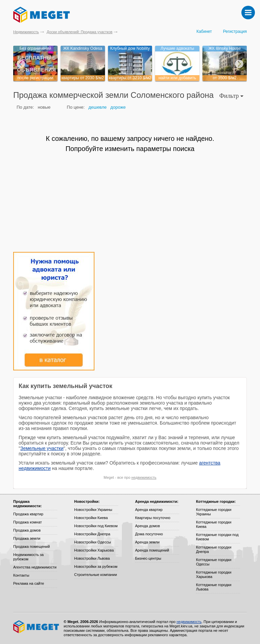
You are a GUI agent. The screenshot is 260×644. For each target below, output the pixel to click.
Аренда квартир (149, 510)
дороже (118, 107)
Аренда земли (147, 542)
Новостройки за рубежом (96, 566)
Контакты (21, 575)
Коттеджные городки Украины (214, 512)
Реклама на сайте (29, 583)
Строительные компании (95, 575)
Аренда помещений (152, 550)
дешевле (97, 107)
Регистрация (235, 31)
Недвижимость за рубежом (28, 557)
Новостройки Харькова (94, 550)
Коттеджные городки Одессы (214, 562)
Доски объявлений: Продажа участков (80, 32)
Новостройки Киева (91, 518)
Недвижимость (26, 32)
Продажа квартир (28, 514)
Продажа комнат (28, 522)
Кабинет (204, 31)
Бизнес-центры (148, 558)
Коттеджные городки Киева (214, 524)
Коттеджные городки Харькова (214, 574)
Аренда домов (147, 526)
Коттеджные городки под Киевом (217, 537)
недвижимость (144, 477)
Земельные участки (42, 448)
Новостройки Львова (92, 558)
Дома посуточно (149, 534)
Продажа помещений (31, 546)
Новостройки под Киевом (96, 526)
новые (44, 107)
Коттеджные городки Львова (214, 587)
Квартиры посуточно (153, 518)
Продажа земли (27, 538)
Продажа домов (27, 530)
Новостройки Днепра (92, 534)
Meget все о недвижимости (37, 627)
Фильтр (231, 96)
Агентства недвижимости (35, 567)
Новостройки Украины (93, 510)
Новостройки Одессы (93, 542)
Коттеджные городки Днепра (214, 549)
